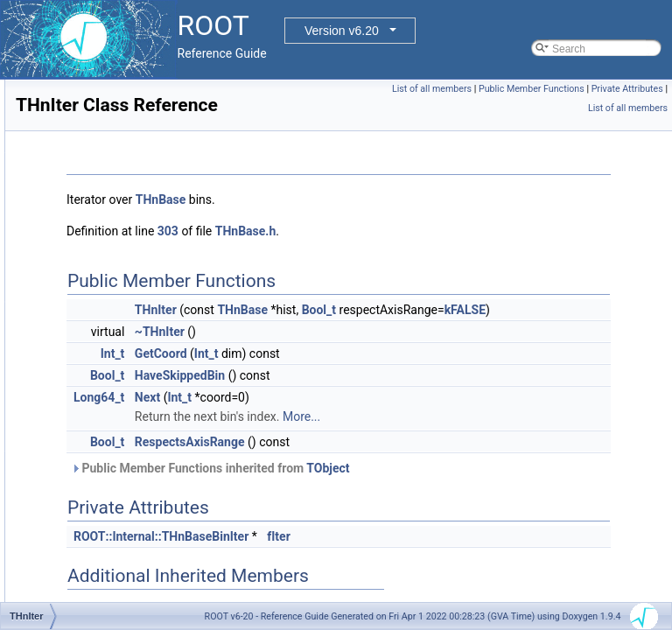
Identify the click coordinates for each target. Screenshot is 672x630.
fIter (497, 556)
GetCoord (380, 373)
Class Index (71, 209)
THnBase (380, 199)
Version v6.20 (342, 31)
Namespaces (60, 171)
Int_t (332, 373)
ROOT (31, 94)
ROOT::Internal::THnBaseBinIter (380, 556)
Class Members (80, 248)
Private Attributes (545, 108)
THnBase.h (465, 231)
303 (387, 231)
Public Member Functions (610, 89)
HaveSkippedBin (399, 395)
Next (366, 416)
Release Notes (64, 286)
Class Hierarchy (81, 228)
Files (41, 267)
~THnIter (378, 351)
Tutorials (50, 132)
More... (520, 436)
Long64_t (318, 416)
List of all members (511, 89)
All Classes (56, 190)
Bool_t (538, 310)
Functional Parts (68, 151)
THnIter (374, 310)
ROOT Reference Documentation (107, 113)
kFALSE (479, 329)
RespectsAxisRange (409, 461)
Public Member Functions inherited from (429, 487)
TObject (546, 487)
